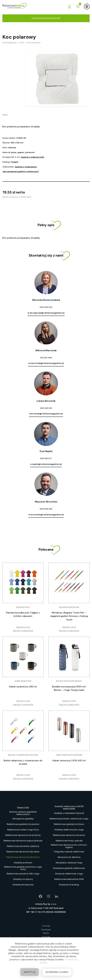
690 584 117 (46, 458)
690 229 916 (46, 408)
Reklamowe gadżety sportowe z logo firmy (23, 868)
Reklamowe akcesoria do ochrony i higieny (69, 846)
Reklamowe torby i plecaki (69, 841)
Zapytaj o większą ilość (32, 157)
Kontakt (46, 937)
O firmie (46, 926)
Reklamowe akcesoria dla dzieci (23, 852)
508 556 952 (46, 509)
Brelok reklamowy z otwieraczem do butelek (23, 762)
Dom (5, 115)
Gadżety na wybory (23, 879)
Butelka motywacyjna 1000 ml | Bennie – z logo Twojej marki (69, 688)
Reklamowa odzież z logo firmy (23, 830)
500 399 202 (46, 307)
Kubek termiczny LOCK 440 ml (69, 760)
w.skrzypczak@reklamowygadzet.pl (46, 313)
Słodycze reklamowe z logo (69, 874)
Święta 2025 (23, 808)
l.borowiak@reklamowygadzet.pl (46, 414)
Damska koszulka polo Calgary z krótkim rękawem (23, 614)
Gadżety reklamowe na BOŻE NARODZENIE (69, 808)
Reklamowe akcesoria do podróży (23, 835)
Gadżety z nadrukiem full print (69, 813)
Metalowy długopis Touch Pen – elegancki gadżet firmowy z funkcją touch (69, 616)
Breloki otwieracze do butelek (23, 755)
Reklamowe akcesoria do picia (69, 835)
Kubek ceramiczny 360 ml (23, 687)
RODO (46, 933)
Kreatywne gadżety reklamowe (69, 868)
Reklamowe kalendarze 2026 (69, 879)
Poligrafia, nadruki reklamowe (69, 852)
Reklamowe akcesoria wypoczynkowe (23, 841)
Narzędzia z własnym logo (69, 863)
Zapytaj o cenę (23, 627)
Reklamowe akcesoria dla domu (23, 857)
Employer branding (69, 885)
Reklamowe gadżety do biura (69, 824)
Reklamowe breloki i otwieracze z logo (69, 819)
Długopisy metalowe (69, 607)
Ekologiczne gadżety (23, 819)
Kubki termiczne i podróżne (69, 755)
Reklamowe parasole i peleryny (23, 846)
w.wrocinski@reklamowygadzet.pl (46, 515)
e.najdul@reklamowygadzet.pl (46, 464)
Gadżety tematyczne (23, 885)
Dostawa (46, 930)
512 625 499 (46, 358)
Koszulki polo (23, 607)
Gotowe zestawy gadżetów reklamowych (23, 813)
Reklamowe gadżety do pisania (23, 824)
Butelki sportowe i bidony (69, 681)
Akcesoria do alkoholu (69, 857)
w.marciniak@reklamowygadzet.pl (46, 363)
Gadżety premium (23, 863)
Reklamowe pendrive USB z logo (23, 874)
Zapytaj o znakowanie (26, 167)
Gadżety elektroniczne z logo (69, 830)
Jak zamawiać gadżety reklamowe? (21, 171)
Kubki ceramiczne (23, 681)
